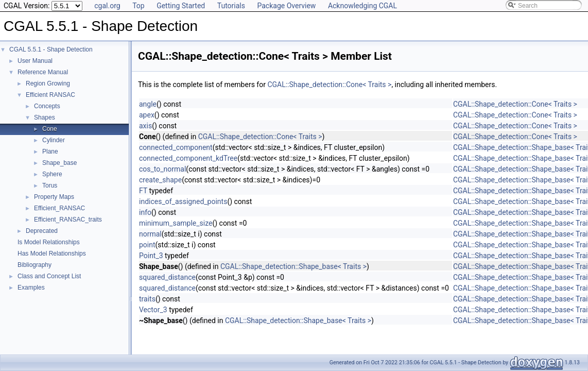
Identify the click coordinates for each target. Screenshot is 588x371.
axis (145, 126)
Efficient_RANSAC (59, 208)
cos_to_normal (162, 169)
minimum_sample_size (176, 223)
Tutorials (231, 6)
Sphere (52, 174)
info (145, 212)
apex (147, 115)
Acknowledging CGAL (362, 6)
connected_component (176, 147)
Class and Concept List (49, 276)
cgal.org (107, 6)
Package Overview (286, 6)
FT (143, 191)
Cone (50, 129)
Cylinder (54, 140)
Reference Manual (43, 72)
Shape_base (59, 163)
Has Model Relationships (52, 254)
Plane (50, 151)
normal (150, 234)
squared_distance (167, 277)
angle (148, 104)
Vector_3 (153, 310)
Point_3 (151, 256)
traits (147, 299)
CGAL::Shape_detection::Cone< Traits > (329, 85)
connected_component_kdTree (188, 158)
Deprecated (42, 231)
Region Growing (48, 83)
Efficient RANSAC (50, 95)
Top (139, 6)
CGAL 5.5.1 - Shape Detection (51, 49)
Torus (50, 185)
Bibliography (34, 265)
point (147, 245)
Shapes (45, 117)
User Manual (35, 61)
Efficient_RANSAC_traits (68, 220)
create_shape (160, 180)
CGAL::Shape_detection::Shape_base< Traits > (293, 266)
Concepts (47, 106)
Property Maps (54, 197)
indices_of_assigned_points (183, 201)
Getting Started (181, 6)
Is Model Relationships (49, 242)
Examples (31, 288)
